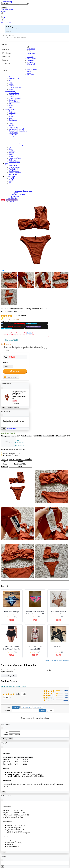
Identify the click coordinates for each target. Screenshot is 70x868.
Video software (32, 69)
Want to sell (6, 64)
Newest (16, 707)
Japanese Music (14, 93)
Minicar (11, 118)
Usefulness (38, 707)
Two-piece (21, 445)
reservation (6, 57)
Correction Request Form (9, 676)
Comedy (12, 86)
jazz (10, 104)
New (20, 324)
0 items (66, 700)
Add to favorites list (11, 377)
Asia (10, 107)
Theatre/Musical (14, 102)
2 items (66, 695)
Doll (10, 115)
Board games (13, 120)
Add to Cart (15, 371)
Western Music (14, 95)
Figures (11, 125)
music (11, 76)
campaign (6, 49)
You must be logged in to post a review (13, 686)
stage (11, 82)
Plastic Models (14, 127)
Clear (51, 710)
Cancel (4, 407)
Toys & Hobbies (10, 109)
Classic (11, 96)
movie (29, 73)
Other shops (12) (12, 340)
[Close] (2, 388)
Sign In (3, 11)
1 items (66, 698)
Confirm (10, 739)
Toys (10, 111)
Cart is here (31, 53)
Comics (11, 202)
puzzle (11, 116)
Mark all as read (6, 22)
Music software (10, 91)
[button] (35, 20)
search (4, 8)
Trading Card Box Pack (17, 129)
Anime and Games (15, 98)
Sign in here (31, 49)
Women (5, 71)
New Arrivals (7, 53)
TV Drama (31, 75)
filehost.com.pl (8, 2)
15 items (66, 691)
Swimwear (21, 443)
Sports (11, 84)
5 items (66, 693)
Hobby (11, 124)
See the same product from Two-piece (57, 660)
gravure (11, 89)
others (11, 80)
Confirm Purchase (13, 407)
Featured (5, 60)
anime (29, 71)
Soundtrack (13, 100)
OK (3, 867)
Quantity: (6, 732)
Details (30, 333)
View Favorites (11, 428)
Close (3, 429)
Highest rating (26, 707)
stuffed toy (12, 113)
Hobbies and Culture (16, 87)
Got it (3, 792)
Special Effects (14, 78)
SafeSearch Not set (7, 10)
